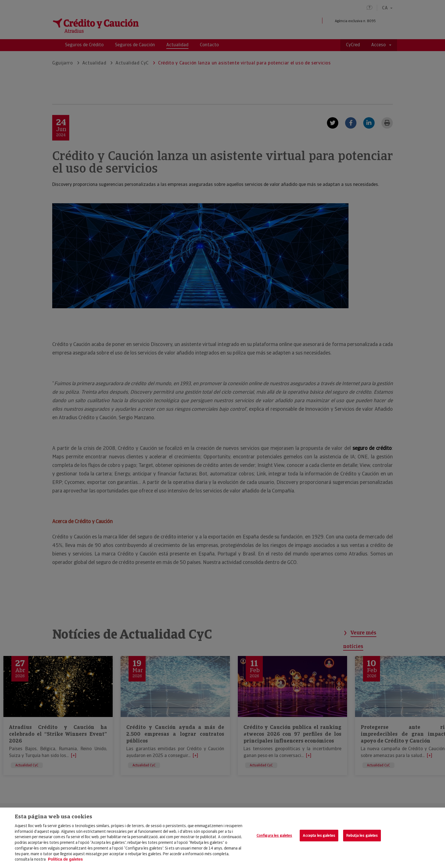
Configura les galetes (274, 835)
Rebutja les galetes (362, 835)
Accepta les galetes (319, 835)
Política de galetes (65, 859)
